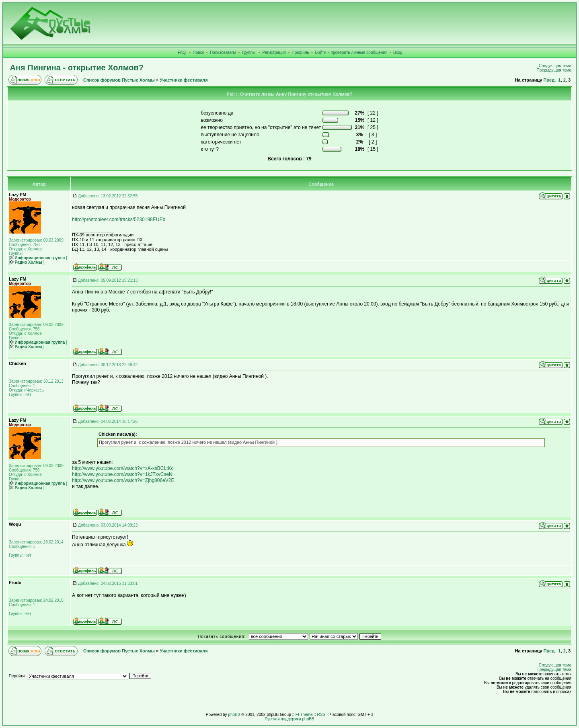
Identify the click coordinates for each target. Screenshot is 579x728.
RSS (321, 715)
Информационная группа (38, 258)
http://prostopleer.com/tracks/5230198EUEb (119, 219)
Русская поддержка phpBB (289, 719)
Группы (249, 52)
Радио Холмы (26, 262)
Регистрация (274, 52)
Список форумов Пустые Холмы (119, 80)
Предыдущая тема (554, 70)
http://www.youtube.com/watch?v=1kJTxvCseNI (123, 474)
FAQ (182, 52)
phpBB (234, 715)
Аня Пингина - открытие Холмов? (77, 68)
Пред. (549, 80)
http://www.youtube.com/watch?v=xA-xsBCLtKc (123, 468)
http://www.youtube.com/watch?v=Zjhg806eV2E (123, 480)
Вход (398, 52)
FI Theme (304, 715)
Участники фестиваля (184, 80)
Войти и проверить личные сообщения (351, 52)
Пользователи (223, 52)
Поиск (199, 52)
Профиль (301, 52)
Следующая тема (555, 66)
